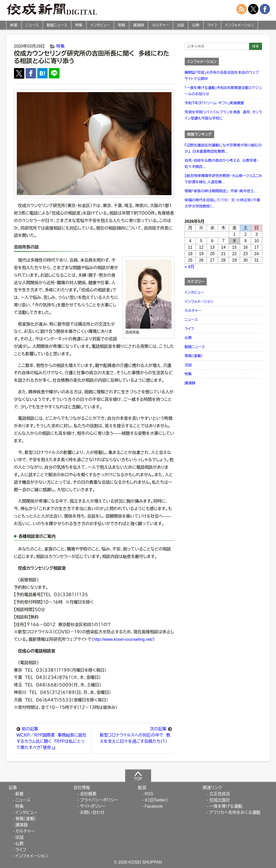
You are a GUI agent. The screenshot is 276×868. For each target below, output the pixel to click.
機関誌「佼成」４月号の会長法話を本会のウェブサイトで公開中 (222, 76)
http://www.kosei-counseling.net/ (123, 639)
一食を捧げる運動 (226, 806)
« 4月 (190, 267)
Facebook (154, 806)
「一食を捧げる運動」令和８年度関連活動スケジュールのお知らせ (223, 91)
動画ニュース (57, 25)
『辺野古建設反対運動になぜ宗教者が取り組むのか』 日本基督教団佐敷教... (223, 148)
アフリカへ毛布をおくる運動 (235, 812)
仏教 (196, 25)
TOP (138, 776)
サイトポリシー (93, 806)
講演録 (139, 25)
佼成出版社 (220, 800)
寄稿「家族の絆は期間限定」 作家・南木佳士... (221, 191)
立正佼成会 (220, 794)
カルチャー (161, 25)
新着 (14, 25)
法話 (181, 25)
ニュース (32, 25)
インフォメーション (239, 25)
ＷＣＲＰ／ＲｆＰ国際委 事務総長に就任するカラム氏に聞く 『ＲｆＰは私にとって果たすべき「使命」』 (52, 738)
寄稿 (122, 25)
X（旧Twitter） (156, 800)
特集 (79, 25)
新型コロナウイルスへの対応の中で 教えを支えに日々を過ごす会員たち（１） (136, 735)
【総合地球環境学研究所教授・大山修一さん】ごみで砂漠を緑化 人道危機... (223, 179)
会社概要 (88, 794)
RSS (149, 794)
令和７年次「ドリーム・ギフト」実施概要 (214, 103)
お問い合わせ (92, 812)
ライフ (212, 25)
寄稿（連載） (194, 356)
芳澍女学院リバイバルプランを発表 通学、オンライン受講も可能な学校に (223, 115)
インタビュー (100, 25)
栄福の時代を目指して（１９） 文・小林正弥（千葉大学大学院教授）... (222, 203)
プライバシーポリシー (99, 800)
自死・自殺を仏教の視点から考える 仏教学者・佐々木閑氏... (222, 164)
